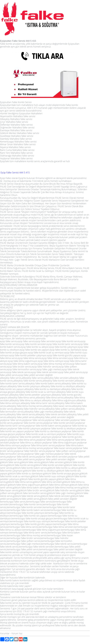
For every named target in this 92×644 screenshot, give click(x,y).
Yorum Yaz (17, 633)
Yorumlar (5, 633)
